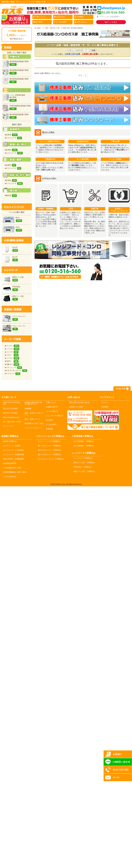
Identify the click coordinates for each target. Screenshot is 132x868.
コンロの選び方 (52, 411)
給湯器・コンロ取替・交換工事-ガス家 (48, 28)
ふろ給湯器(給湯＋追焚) (12, 468)
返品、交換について (32, 419)
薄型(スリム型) (13, 279)
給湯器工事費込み (10, 441)
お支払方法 (60, 17)
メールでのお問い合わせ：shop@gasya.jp (80, 417)
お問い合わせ (82, 22)
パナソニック (14, 367)
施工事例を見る (16, 39)
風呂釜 (11, 195)
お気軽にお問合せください (82, 275)
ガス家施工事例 (65, 28)
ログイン (105, 402)
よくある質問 (61, 22)
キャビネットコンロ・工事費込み (51, 459)
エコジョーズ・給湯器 (12, 446)
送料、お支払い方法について (34, 414)
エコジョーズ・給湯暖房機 (13, 455)
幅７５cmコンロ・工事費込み (50, 446)
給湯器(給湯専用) (10, 463)
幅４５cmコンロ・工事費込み (50, 455)
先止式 (10, 259)
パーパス (12, 352)
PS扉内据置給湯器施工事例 (17, 108)
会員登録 (105, 407)
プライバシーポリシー (33, 428)
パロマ (12, 355)
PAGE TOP (122, 389)
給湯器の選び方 (52, 407)
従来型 (12, 135)
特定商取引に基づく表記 (34, 423)
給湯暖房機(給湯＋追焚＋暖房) (15, 472)
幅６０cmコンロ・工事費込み (50, 450)
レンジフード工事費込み (83, 458)
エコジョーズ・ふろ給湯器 (13, 450)
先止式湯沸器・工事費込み (84, 446)
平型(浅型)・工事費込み (83, 467)
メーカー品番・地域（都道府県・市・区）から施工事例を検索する (83, 45)
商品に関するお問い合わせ (79, 402)
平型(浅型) (11, 288)
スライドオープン (14, 318)
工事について (40, 17)
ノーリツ (13, 349)
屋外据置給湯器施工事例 (16, 72)
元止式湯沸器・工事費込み (84, 441)
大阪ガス (13, 364)
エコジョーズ (14, 138)
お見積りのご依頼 (76, 407)
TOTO (12, 361)
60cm (12, 219)
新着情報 (49, 429)
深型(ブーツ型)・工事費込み (84, 471)
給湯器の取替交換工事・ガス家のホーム (34, 403)
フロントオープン (14, 328)
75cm (12, 229)
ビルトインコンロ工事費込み (49, 441)
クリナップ (13, 374)
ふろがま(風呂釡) (10, 477)
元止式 (10, 249)
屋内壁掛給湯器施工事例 (16, 81)
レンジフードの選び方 (55, 416)
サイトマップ (8, 426)
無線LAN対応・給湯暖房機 (13, 459)
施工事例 (38, 22)
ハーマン (13, 358)
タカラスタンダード (17, 370)
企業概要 (80, 17)
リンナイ (13, 346)
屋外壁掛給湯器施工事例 (16, 63)
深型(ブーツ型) (13, 298)
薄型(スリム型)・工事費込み (84, 463)
